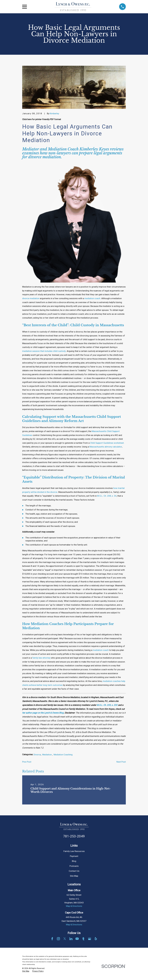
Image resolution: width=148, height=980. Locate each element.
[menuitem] (26, 971)
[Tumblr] (83, 939)
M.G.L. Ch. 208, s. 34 (107, 496)
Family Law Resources (74, 851)
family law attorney (41, 658)
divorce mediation (31, 298)
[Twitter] (65, 939)
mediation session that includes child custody (44, 351)
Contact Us (74, 871)
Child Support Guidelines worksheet (107, 443)
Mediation (47, 755)
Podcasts (74, 866)
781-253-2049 (74, 836)
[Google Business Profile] (90, 939)
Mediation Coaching (63, 755)
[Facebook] (52, 939)
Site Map (74, 876)
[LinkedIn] (71, 939)
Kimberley (54, 114)
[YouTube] (77, 939)
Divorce (37, 755)
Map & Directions (74, 906)
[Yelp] (96, 939)
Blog (74, 861)
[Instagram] (58, 939)
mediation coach (92, 298)
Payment (74, 856)
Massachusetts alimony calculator (106, 447)
